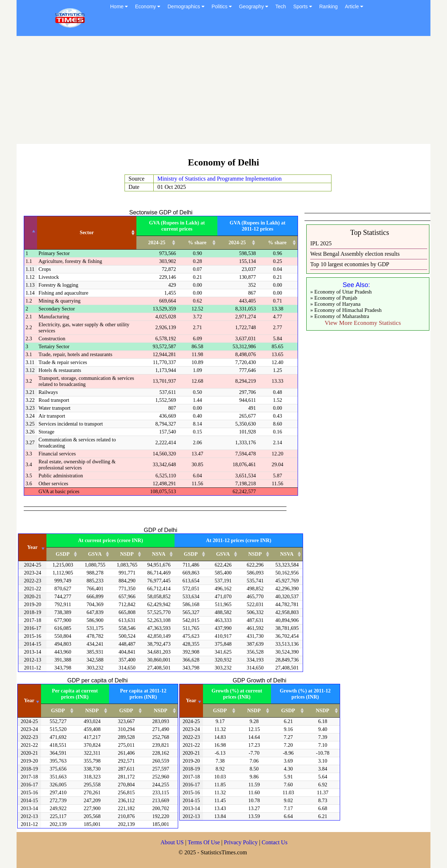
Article (354, 6)
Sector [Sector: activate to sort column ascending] (87, 232)
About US (172, 842)
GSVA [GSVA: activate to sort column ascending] (95, 554)
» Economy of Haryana (335, 304)
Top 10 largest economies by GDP (350, 264)
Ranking (328, 6)
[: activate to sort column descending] (31, 233)
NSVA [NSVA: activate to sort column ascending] (159, 554)
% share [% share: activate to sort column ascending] (197, 242)
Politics (222, 6)
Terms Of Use (204, 842)
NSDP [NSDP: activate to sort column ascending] (127, 554)
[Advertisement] (223, 90)
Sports (303, 6)
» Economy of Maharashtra (340, 316)
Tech (281, 6)
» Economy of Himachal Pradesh (346, 310)
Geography (254, 6)
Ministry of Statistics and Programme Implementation (219, 179)
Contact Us (275, 842)
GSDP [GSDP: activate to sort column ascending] (63, 554)
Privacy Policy (241, 842)
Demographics (186, 6)
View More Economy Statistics (363, 323)
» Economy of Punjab (334, 298)
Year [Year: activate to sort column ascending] (33, 547)
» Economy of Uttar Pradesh (341, 292)
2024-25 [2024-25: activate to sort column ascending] (157, 242)
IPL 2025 (321, 243)
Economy (148, 6)
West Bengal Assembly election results (355, 254)
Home (119, 6)
